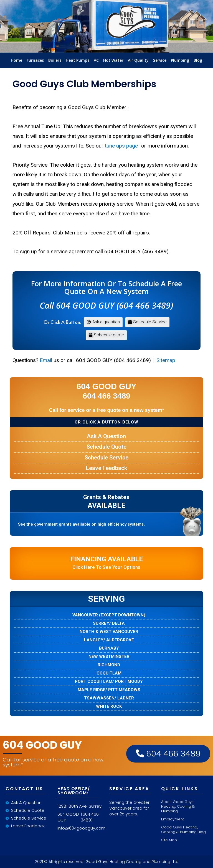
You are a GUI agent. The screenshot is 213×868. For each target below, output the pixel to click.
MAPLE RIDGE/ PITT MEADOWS (109, 690)
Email (46, 360)
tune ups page (121, 146)
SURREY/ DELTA (109, 623)
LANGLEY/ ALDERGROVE (109, 640)
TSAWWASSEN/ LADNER (109, 698)
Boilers (55, 60)
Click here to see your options (106, 563)
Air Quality (138, 60)
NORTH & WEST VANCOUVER (109, 632)
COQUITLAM (109, 673)
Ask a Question (106, 436)
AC (96, 60)
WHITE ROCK (109, 706)
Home (17, 60)
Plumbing (180, 60)
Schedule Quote (106, 447)
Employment (173, 819)
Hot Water (113, 60)
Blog (198, 60)
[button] (103, 322)
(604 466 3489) (90, 817)
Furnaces (35, 60)
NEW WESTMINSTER (109, 657)
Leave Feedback (106, 468)
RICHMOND (109, 665)
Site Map (169, 840)
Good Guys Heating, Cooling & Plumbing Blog (183, 830)
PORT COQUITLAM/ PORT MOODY (109, 682)
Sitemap (165, 360)
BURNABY (109, 648)
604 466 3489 (168, 754)
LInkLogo (106, 51)
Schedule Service (106, 458)
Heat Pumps (78, 60)
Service (160, 60)
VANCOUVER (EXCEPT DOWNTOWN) (109, 615)
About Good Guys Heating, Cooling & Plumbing (178, 806)
